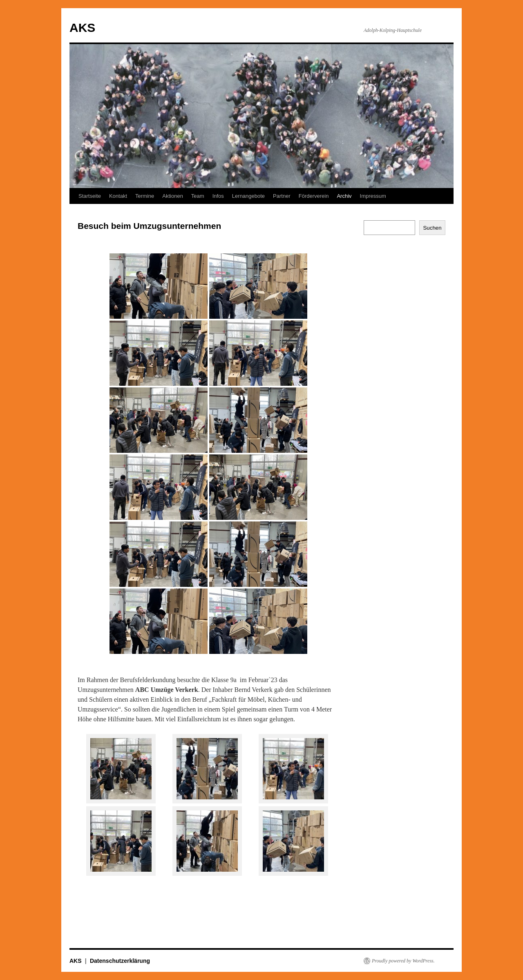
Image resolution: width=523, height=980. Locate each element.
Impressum (373, 196)
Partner (282, 196)
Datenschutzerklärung (120, 961)
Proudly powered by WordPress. (403, 961)
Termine (145, 196)
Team (198, 196)
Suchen (432, 228)
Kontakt (118, 196)
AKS (82, 28)
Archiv (344, 196)
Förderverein (314, 196)
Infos (218, 196)
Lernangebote (248, 196)
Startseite (90, 196)
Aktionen (173, 196)
